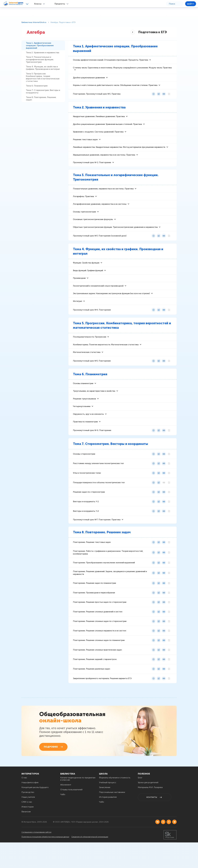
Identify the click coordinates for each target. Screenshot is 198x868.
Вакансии (26, 837)
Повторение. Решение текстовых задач (92, 562)
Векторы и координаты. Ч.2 (86, 530)
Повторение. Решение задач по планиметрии (94, 604)
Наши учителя (28, 823)
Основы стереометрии (84, 471)
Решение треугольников (84, 414)
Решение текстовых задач (85, 144)
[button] (28, 4)
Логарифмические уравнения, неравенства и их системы (100, 212)
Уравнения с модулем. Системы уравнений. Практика (98, 136)
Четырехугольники (82, 422)
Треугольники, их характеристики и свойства (94, 406)
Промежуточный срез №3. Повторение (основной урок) (100, 245)
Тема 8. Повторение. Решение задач (42, 125)
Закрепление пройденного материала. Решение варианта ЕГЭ (102, 702)
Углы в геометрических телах (87, 491)
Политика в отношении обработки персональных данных (46, 862)
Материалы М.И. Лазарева (150, 813)
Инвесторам (28, 832)
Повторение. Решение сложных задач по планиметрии (99, 663)
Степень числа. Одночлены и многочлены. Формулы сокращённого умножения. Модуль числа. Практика (122, 69)
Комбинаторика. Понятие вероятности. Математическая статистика (106, 358)
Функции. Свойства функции (86, 273)
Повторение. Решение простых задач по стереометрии (100, 623)
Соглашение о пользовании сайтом (37, 858)
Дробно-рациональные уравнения (89, 80)
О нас (24, 803)
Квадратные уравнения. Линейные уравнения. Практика (99, 120)
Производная (79, 289)
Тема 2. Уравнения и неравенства (37, 59)
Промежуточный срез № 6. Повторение (92, 448)
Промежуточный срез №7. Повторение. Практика (97, 539)
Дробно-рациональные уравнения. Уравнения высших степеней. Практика (107, 128)
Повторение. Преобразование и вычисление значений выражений (104, 583)
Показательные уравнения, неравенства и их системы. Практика (103, 195)
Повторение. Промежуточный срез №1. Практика (97, 97)
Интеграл (78, 313)
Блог (140, 803)
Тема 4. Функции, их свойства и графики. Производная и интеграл (43, 82)
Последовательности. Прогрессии (90, 350)
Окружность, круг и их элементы (88, 430)
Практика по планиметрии (85, 438)
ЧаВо (63, 820)
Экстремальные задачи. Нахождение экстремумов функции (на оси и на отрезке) (111, 305)
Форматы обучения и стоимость (115, 803)
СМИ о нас (27, 827)
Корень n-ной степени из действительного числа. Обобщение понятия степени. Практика (115, 88)
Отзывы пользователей (71, 815)
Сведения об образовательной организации (96, 862)
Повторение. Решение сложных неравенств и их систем (100, 653)
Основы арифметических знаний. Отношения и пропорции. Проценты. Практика (111, 61)
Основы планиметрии (83, 398)
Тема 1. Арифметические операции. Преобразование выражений (41, 48)
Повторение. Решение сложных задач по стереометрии (100, 643)
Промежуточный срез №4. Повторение (92, 322)
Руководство (28, 818)
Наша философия (30, 808)
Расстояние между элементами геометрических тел (98, 481)
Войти (191, 4)
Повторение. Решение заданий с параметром (95, 682)
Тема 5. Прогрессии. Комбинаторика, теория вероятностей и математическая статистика (41, 96)
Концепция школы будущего (35, 813)
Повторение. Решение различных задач (92, 692)
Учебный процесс (108, 808)
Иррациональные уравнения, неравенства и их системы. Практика (104, 161)
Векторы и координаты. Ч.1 (86, 521)
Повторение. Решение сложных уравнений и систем (98, 633)
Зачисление (105, 813)
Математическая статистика (87, 366)
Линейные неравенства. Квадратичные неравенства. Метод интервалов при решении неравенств (119, 153)
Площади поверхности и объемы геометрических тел (99, 501)
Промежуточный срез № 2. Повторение (92, 169)
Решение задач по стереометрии (89, 511)
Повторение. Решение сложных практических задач (97, 673)
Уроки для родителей (148, 808)
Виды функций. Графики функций (88, 281)
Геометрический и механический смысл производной (98, 297)
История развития (108, 823)
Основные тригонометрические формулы (93, 228)
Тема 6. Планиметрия (37, 107)
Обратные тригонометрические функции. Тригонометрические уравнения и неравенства (115, 236)
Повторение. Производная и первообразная (94, 614)
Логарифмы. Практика (83, 204)
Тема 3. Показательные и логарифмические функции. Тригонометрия (41, 70)
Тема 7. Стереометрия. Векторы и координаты (43, 116)
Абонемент (66, 810)
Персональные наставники (112, 818)
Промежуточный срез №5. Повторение (92, 375)
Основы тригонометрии (84, 220)
